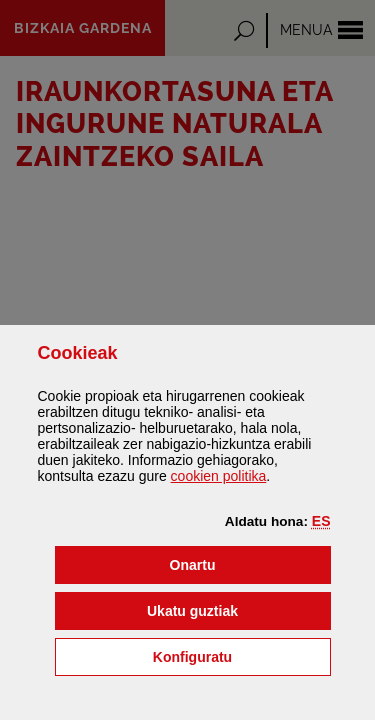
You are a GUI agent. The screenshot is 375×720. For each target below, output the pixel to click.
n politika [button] (219, 476)
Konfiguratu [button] (242, 655)
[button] (321, 521)
